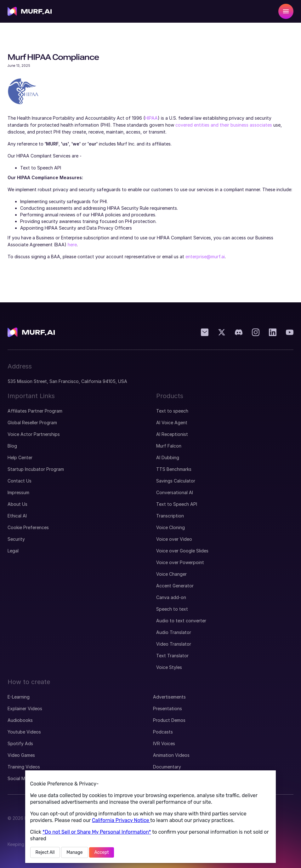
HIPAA (151, 118)
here (72, 245)
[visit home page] (30, 11)
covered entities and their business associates (224, 125)
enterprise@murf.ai (205, 257)
